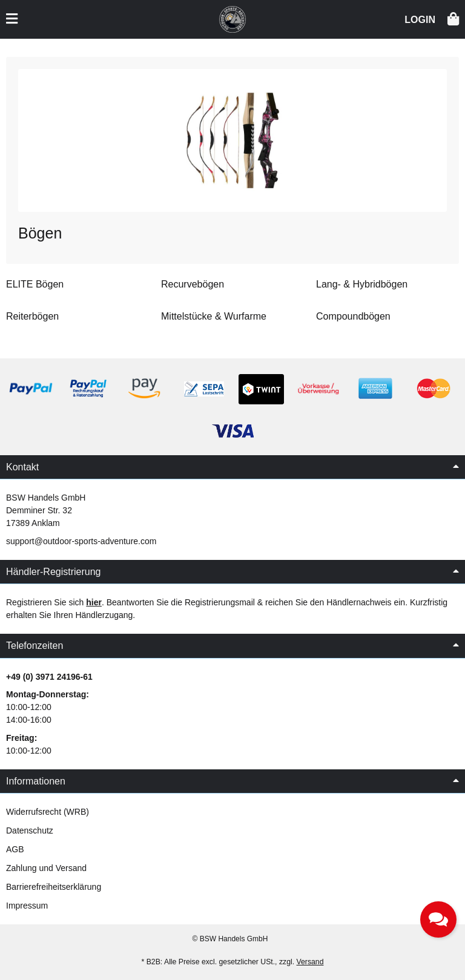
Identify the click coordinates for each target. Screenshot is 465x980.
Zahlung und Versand (46, 868)
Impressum (27, 906)
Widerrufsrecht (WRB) (48, 812)
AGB (15, 849)
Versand (310, 962)
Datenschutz (30, 830)
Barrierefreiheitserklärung (54, 887)
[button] (420, 18)
